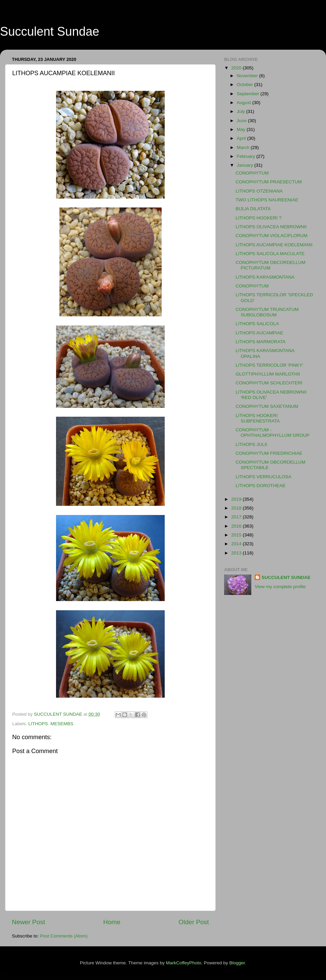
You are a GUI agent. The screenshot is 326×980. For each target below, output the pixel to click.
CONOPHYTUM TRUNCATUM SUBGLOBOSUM (267, 312)
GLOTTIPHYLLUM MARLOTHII (268, 374)
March (244, 147)
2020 (237, 68)
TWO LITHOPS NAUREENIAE (267, 200)
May (242, 129)
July (241, 111)
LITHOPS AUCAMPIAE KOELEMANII (274, 245)
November (248, 76)
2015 (237, 535)
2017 (237, 517)
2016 (237, 526)
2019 (237, 499)
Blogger (237, 963)
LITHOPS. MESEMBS (51, 724)
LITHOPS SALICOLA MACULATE (270, 254)
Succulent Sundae (50, 31)
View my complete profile (280, 587)
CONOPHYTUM (252, 173)
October (246, 85)
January (246, 165)
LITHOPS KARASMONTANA (265, 277)
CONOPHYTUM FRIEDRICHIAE (269, 453)
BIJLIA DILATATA (253, 209)
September (249, 94)
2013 (237, 553)
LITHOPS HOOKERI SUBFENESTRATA (258, 418)
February (247, 156)
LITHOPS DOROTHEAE (261, 486)
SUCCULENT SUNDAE (286, 577)
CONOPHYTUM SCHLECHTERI (269, 383)
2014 (237, 544)
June (242, 121)
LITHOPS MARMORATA (261, 342)
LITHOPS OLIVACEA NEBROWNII (271, 227)
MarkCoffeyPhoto (184, 963)
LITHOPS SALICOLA (257, 324)
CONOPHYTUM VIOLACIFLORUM (272, 236)
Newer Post (29, 922)
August (244, 103)
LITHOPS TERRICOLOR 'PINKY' (269, 365)
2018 (237, 508)
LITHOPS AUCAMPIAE (259, 333)
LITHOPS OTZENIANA (259, 191)
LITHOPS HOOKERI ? (259, 218)
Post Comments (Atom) (64, 936)
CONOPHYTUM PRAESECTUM (269, 182)
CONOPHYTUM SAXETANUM (267, 406)
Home (112, 922)
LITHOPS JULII (251, 444)
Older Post (194, 922)
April (242, 138)
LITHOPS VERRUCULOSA (264, 477)
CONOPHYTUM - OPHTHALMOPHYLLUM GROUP (273, 433)
